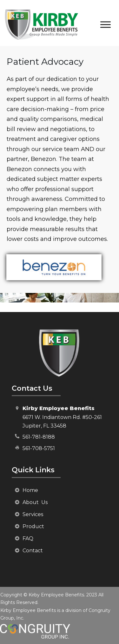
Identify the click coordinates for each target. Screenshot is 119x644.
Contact (33, 551)
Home (30, 490)
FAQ (28, 538)
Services (33, 514)
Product (33, 526)
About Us (35, 502)
